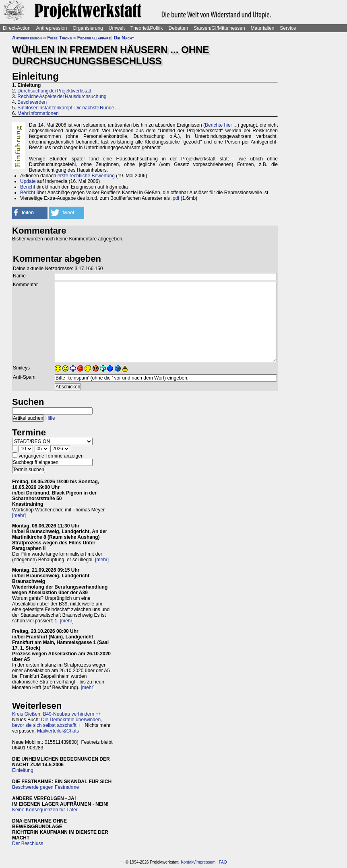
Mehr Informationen (38, 113)
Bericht (28, 187)
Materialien (263, 28)
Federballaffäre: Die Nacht (106, 38)
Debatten (179, 28)
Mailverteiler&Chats (58, 731)
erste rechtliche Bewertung (86, 176)
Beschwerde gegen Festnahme (45, 787)
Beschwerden (32, 102)
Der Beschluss (28, 843)
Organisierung (88, 28)
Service (288, 28)
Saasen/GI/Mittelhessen (219, 28)
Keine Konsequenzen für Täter (45, 810)
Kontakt (188, 862)
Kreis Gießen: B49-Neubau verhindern (53, 714)
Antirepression (52, 28)
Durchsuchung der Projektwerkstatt (54, 91)
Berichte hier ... (221, 125)
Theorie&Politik (147, 28)
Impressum (206, 862)
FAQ (223, 862)
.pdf (175, 198)
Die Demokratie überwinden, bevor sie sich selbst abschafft (57, 722)
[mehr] (19, 515)
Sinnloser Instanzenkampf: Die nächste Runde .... (69, 108)
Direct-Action (17, 28)
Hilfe (50, 418)
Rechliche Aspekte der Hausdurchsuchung (62, 96)
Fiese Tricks (59, 38)
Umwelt (117, 28)
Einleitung (23, 770)
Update (28, 181)
